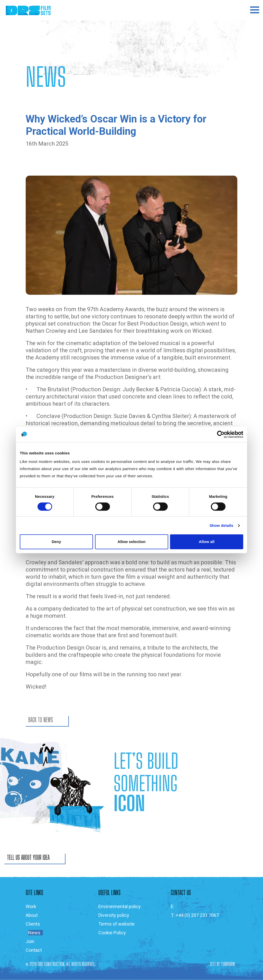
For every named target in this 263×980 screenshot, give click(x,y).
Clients (33, 924)
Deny (56, 542)
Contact (34, 950)
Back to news (41, 720)
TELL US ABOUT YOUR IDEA (28, 857)
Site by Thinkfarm (222, 964)
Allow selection (131, 542)
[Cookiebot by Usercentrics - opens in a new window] (221, 434)
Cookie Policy (112, 933)
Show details (222, 525)
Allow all (207, 542)
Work (31, 906)
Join (30, 941)
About (32, 915)
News (34, 933)
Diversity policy (114, 915)
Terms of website (116, 924)
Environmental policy (120, 906)
